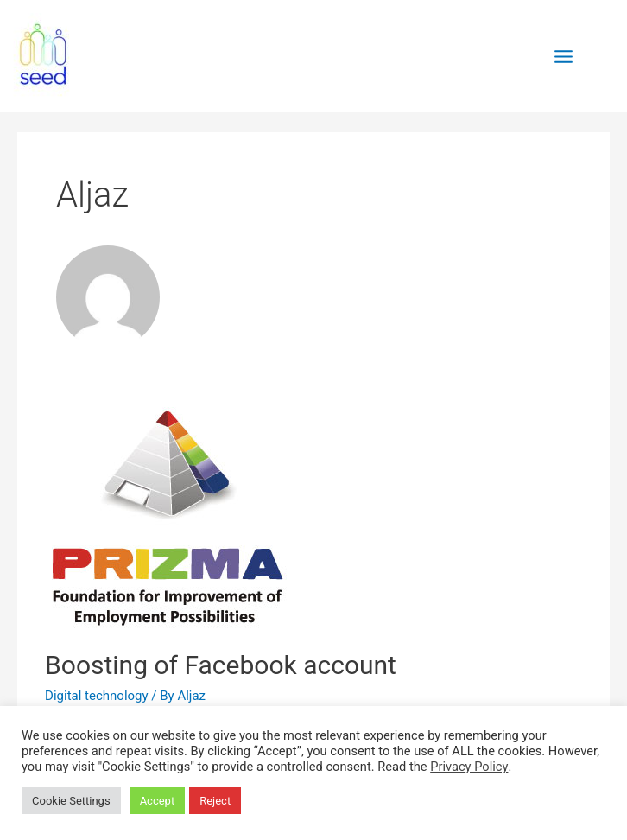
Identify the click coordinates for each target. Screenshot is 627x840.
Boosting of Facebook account (221, 665)
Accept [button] (158, 801)
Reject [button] (215, 801)
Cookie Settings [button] (71, 801)
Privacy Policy (469, 767)
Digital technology (97, 696)
